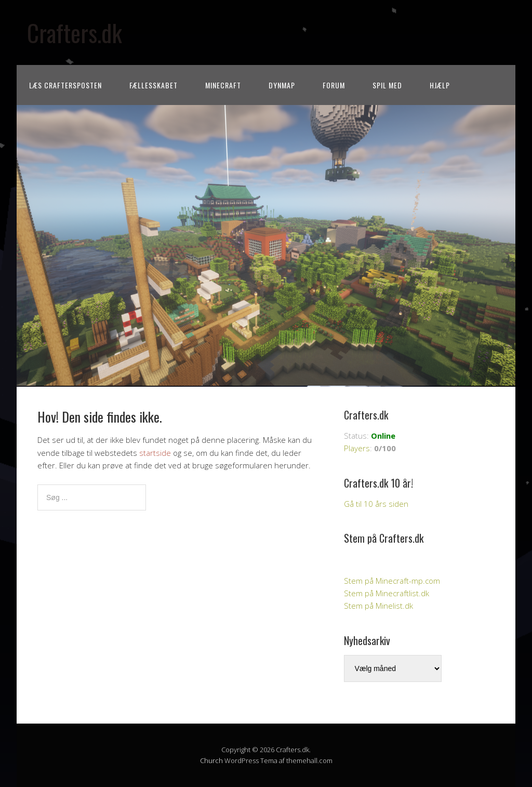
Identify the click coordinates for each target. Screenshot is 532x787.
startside (155, 453)
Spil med (387, 85)
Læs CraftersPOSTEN (65, 85)
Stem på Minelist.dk (378, 606)
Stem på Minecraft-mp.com (392, 581)
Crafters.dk (75, 32)
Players (357, 448)
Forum (334, 85)
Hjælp (440, 85)
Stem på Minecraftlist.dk (387, 593)
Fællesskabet (154, 85)
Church (211, 760)
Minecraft (223, 85)
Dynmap (282, 85)
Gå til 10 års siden (376, 504)
